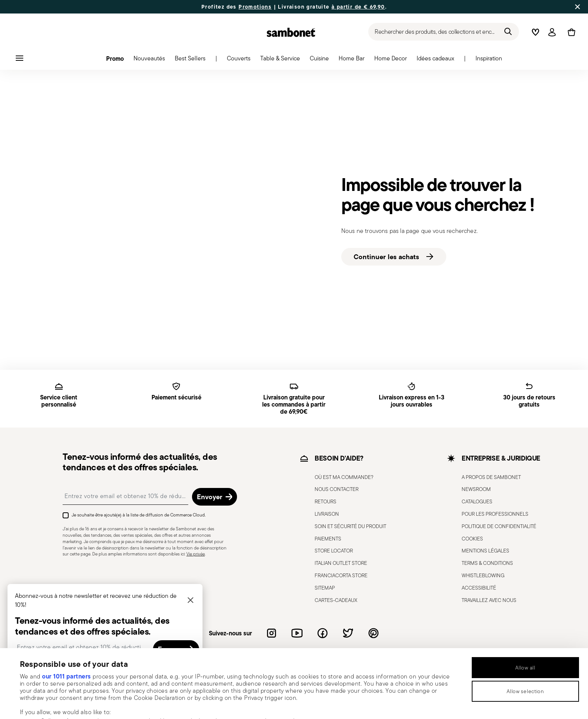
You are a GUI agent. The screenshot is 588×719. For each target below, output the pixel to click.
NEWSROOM (476, 489)
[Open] (552, 32)
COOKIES (472, 539)
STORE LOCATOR (334, 551)
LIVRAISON (327, 514)
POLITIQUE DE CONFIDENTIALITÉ (499, 526)
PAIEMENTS (328, 539)
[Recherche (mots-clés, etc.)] (444, 32)
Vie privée (196, 554)
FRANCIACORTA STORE (341, 575)
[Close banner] (577, 7)
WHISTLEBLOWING (483, 575)
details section (290, 672)
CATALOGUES (477, 501)
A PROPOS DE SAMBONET (491, 477)
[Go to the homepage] (291, 32)
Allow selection (525, 627)
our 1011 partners (67, 612)
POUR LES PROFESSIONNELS (495, 514)
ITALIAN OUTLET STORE (341, 563)
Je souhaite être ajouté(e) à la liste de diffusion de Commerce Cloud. (139, 515)
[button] (115, 60)
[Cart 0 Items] (570, 32)
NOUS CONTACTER (337, 489)
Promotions (255, 7)
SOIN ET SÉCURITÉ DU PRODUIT (350, 526)
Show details (314, 704)
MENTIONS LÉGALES (485, 551)
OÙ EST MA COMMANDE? (344, 477)
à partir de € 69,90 (358, 7)
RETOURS (325, 501)
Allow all (525, 603)
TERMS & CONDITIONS (487, 563)
